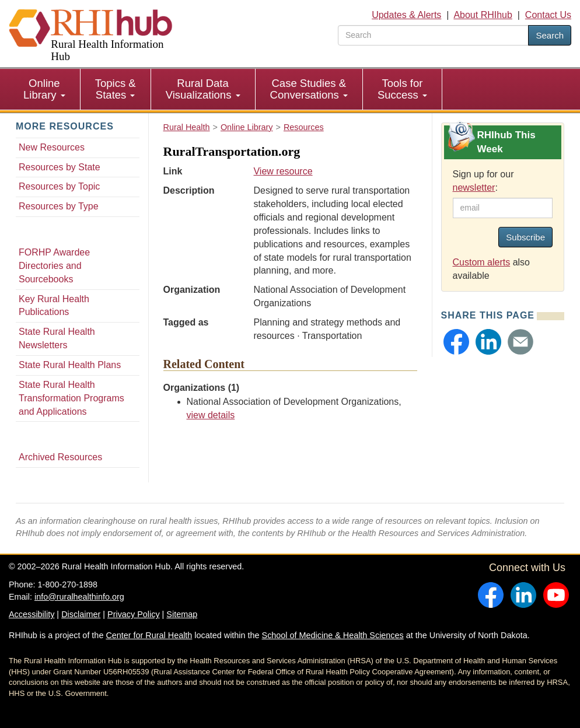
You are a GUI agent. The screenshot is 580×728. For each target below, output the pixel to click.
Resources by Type (59, 206)
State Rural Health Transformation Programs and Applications (71, 398)
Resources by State (60, 167)
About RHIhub (483, 15)
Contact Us (548, 15)
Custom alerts (482, 262)
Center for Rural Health (149, 635)
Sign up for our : (483, 181)
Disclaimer (81, 614)
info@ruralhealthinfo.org (79, 597)
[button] (456, 342)
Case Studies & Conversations (309, 89)
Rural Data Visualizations (203, 89)
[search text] (433, 35)
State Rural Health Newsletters (57, 338)
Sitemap (182, 614)
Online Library (44, 89)
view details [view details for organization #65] (211, 415)
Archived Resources (60, 457)
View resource (283, 171)
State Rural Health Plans (70, 365)
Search (550, 35)
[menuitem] (45, 89)
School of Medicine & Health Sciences (333, 635)
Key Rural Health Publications (54, 306)
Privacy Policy (134, 614)
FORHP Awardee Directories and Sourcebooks (54, 266)
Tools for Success (402, 89)
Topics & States (116, 89)
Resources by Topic (59, 186)
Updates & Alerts (406, 15)
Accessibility (32, 614)
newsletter (474, 188)
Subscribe (525, 237)
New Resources (52, 147)
